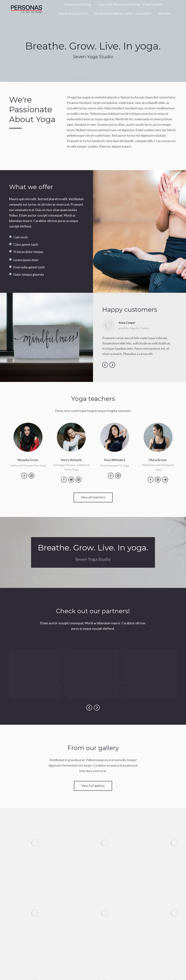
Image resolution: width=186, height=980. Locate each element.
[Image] (64, 685)
